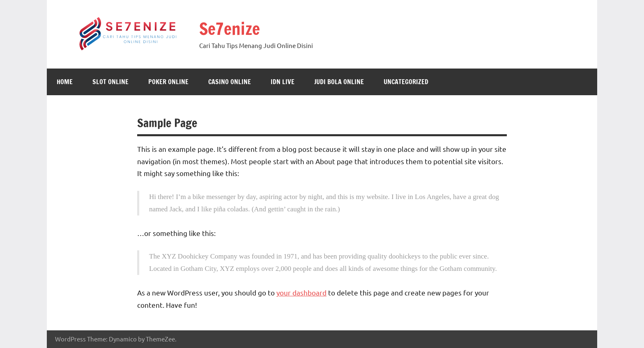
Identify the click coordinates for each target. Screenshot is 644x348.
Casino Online (230, 82)
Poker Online (168, 82)
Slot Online (110, 82)
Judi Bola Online (339, 82)
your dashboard (301, 292)
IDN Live (283, 82)
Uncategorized (406, 82)
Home (65, 82)
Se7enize (230, 29)
